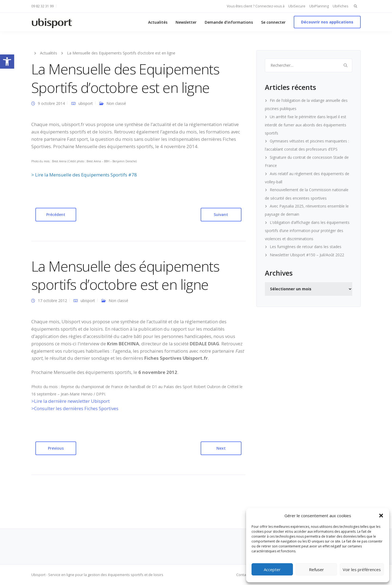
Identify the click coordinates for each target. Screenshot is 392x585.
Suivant (221, 214)
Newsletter (186, 22)
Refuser (316, 569)
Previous (56, 448)
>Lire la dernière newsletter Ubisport (71, 401)
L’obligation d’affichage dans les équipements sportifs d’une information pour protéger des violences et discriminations (307, 231)
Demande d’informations (229, 22)
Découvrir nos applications (327, 22)
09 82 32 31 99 (42, 6)
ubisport (86, 103)
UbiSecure (297, 6)
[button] (7, 62)
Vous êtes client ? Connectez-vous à (256, 6)
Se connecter (273, 22)
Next (221, 448)
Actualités (158, 22)
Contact (243, 575)
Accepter (272, 569)
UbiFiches (340, 6)
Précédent (56, 214)
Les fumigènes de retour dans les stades (306, 247)
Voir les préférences (362, 569)
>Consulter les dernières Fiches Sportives (75, 408)
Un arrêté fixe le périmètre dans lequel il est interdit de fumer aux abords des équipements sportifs (306, 125)
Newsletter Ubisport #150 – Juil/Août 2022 (307, 255)
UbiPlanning (319, 6)
